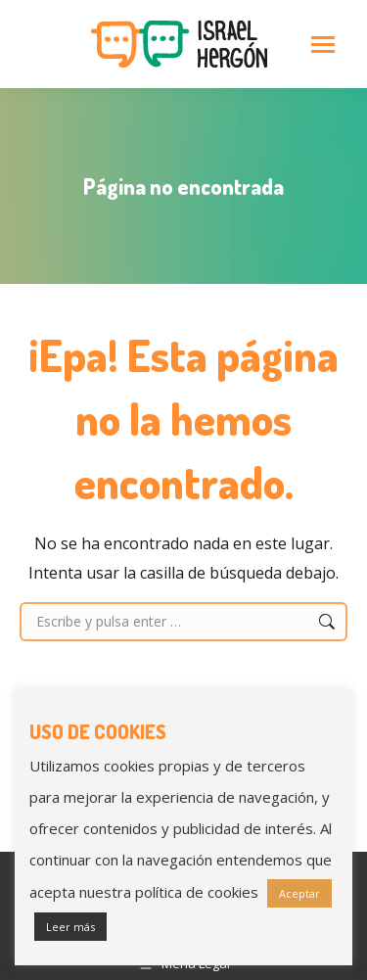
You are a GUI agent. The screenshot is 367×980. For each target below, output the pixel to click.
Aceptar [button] (299, 893)
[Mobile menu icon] (323, 45)
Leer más (70, 927)
